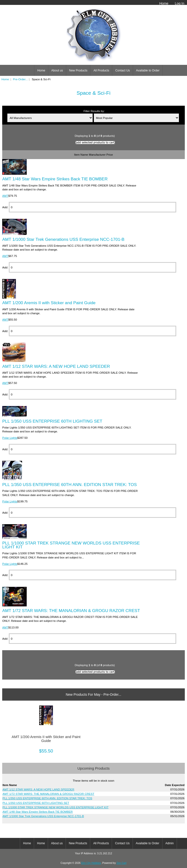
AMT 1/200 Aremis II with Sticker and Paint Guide (49, 303)
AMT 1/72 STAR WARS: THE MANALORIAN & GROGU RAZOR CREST (71, 611)
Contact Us (122, 70)
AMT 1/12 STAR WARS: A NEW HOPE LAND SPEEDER (56, 366)
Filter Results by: (94, 111)
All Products (101, 70)
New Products (78, 70)
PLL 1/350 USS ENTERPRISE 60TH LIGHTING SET (52, 421)
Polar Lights (10, 438)
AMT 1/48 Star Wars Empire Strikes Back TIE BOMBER (55, 179)
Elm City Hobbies (91, 863)
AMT (5, 196)
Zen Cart (121, 863)
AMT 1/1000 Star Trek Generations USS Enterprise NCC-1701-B (63, 239)
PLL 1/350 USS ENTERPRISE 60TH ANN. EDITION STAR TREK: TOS (69, 485)
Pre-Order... (20, 79)
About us (57, 70)
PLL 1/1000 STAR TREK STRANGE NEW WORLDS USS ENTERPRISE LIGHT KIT (71, 545)
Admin (170, 843)
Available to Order (148, 70)
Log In (180, 3)
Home (164, 3)
